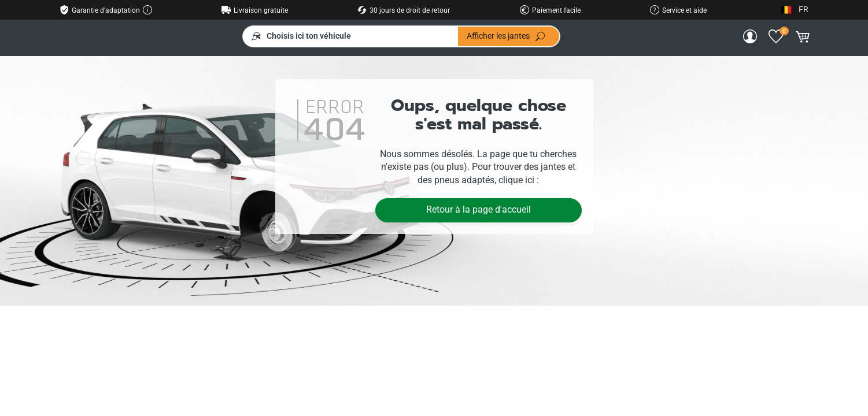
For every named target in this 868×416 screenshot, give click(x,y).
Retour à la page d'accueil (479, 209)
